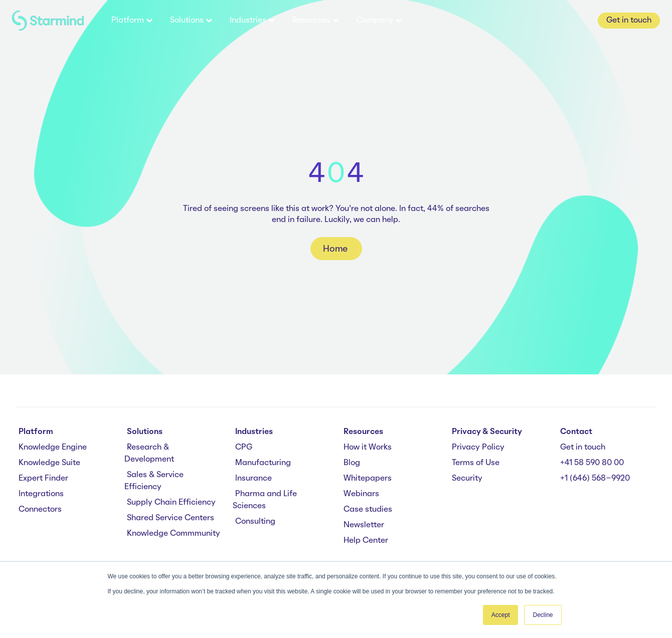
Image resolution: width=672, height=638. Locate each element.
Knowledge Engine (53, 448)
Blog (352, 463)
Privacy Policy (478, 448)
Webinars (361, 494)
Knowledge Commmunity (174, 534)
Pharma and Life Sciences (265, 500)
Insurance (254, 479)
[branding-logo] (48, 21)
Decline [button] (543, 615)
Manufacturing (263, 463)
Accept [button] (501, 615)
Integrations (41, 494)
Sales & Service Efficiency (154, 481)
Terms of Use (476, 463)
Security (467, 479)
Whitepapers (368, 479)
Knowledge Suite (49, 463)
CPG (244, 448)
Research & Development (149, 454)
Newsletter (364, 525)
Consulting (255, 522)
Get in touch (583, 448)
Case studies (368, 510)
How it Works (368, 448)
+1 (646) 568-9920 (595, 479)
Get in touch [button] (629, 21)
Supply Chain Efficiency (171, 503)
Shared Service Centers (171, 518)
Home (336, 249)
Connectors (40, 510)
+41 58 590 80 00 (592, 463)
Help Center (366, 541)
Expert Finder (43, 479)
